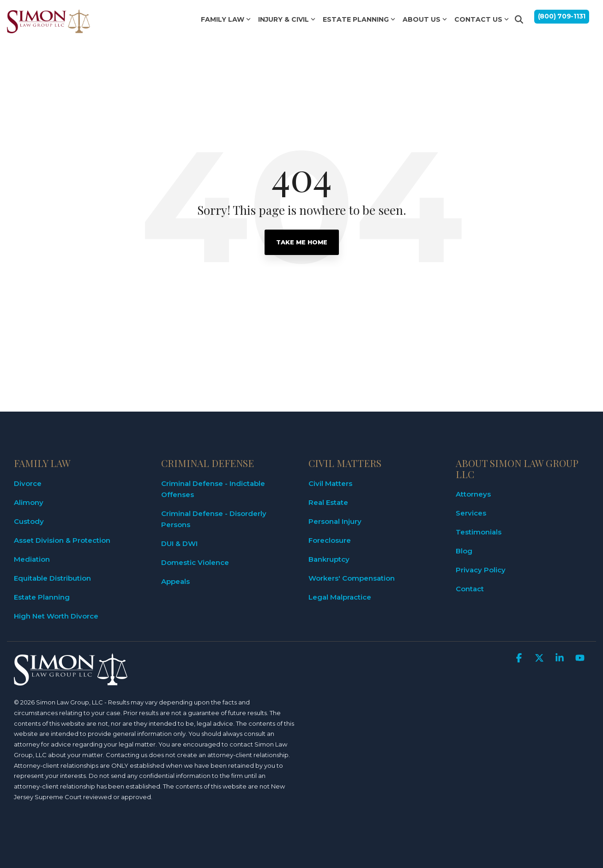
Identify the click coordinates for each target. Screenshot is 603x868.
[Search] (519, 19)
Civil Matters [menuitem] (330, 483)
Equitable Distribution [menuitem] (52, 578)
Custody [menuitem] (29, 521)
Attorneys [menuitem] (473, 494)
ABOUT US (425, 19)
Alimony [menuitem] (29, 502)
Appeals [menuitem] (175, 581)
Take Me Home (302, 242)
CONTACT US (482, 19)
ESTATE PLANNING (359, 19)
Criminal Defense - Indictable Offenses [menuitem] (214, 489)
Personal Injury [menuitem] (335, 521)
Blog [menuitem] (464, 551)
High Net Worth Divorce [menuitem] (56, 616)
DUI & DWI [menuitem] (179, 543)
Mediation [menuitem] (32, 559)
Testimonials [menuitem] (479, 532)
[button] (520, 659)
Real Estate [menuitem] (328, 502)
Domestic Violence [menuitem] (195, 562)
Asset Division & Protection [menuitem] (62, 540)
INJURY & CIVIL (287, 19)
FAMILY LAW (226, 19)
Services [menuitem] (471, 513)
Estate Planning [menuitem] (42, 597)
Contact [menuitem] (470, 589)
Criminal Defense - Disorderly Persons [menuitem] (215, 519)
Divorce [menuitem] (28, 483)
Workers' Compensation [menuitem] (352, 578)
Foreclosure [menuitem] (330, 540)
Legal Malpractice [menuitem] (340, 597)
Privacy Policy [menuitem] (481, 570)
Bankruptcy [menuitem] (329, 559)
